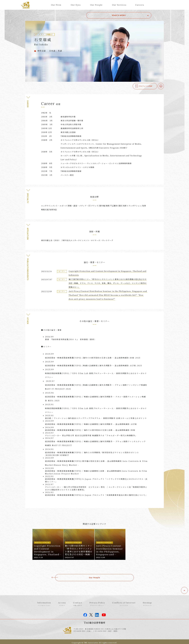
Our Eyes (76, 5)
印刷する (164, 86)
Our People (96, 5)
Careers (140, 5)
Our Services (119, 5)
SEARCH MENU (134, 15)
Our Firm (56, 5)
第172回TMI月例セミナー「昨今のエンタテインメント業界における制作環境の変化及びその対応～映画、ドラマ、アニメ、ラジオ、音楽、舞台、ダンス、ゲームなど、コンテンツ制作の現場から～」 (108, 283)
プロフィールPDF (145, 86)
